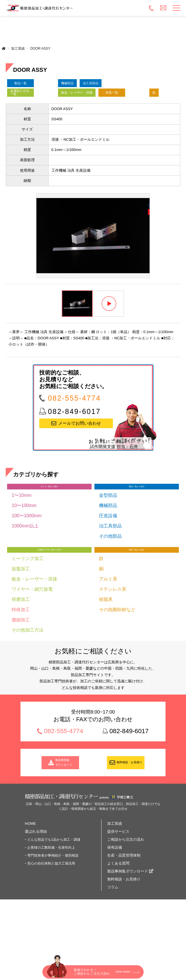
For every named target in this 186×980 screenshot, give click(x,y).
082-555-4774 (74, 430)
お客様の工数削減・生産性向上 (51, 894)
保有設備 (115, 894)
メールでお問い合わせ (80, 455)
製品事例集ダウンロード (128, 918)
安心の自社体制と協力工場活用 (51, 910)
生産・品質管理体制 (124, 902)
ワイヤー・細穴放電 (32, 630)
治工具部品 (118, 86)
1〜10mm (21, 532)
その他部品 (110, 572)
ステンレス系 (113, 630)
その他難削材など (117, 650)
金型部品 (108, 532)
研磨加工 (21, 640)
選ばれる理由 (36, 878)
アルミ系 (108, 620)
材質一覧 (32, 120)
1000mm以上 (25, 562)
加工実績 (18, 49)
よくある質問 (118, 910)
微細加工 (21, 660)
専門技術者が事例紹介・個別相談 (53, 902)
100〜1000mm (27, 552)
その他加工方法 (28, 671)
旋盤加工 (21, 609)
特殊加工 (21, 650)
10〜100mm (24, 542)
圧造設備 (108, 552)
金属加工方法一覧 (31, 103)
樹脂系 (106, 640)
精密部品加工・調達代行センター (74, 8)
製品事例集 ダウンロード (64, 806)
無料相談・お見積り (130, 806)
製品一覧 (32, 86)
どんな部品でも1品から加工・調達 (54, 886)
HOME (30, 870)
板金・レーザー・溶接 (93, 103)
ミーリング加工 (28, 599)
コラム (113, 934)
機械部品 (76, 86)
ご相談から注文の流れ (126, 886)
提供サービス (118, 878)
